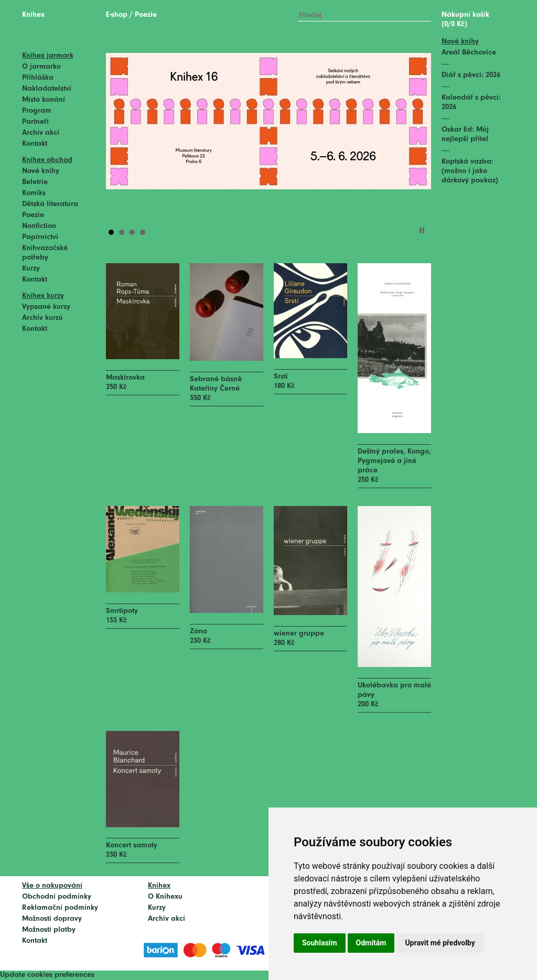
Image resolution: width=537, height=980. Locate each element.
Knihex (33, 15)
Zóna (198, 632)
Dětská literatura (50, 204)
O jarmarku (41, 67)
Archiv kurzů (42, 318)
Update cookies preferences (47, 975)
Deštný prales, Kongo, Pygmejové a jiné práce (394, 461)
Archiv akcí (41, 133)
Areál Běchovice (469, 53)
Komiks (34, 193)
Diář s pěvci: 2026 (471, 75)
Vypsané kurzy (46, 307)
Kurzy (31, 269)
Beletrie (35, 182)
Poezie (33, 215)
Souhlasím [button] (320, 943)
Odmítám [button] (371, 943)
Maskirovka (125, 378)
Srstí (281, 377)
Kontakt (35, 144)
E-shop (117, 15)
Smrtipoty (122, 611)
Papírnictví (40, 237)
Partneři (35, 122)
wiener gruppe (299, 634)
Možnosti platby (49, 930)
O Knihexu (165, 897)
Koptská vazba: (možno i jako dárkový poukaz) (470, 171)
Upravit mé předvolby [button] (440, 943)
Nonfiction (39, 226)
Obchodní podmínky (57, 897)
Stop (422, 230)
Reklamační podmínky (60, 908)
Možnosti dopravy (52, 919)
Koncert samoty (132, 846)
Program (37, 111)
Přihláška (38, 78)
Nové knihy (41, 171)
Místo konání (44, 100)
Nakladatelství (47, 89)
